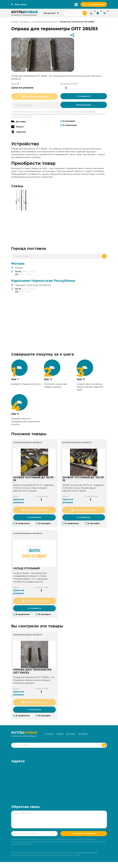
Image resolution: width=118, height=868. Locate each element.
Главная (15, 22)
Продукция (25, 22)
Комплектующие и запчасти (45, 22)
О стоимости (84, 97)
